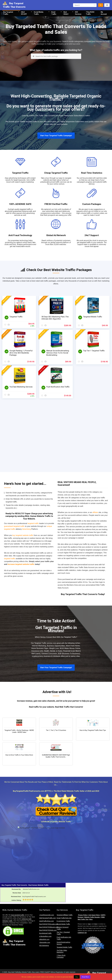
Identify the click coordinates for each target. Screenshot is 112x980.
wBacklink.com (44, 939)
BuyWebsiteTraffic (45, 933)
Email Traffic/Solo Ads (64, 918)
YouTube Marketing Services (21, 387)
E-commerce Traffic (63, 921)
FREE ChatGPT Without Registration (52, 972)
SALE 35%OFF (24, 13)
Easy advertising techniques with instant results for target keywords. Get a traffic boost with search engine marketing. (20, 180)
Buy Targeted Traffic (8, 13)
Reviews (80, 917)
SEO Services (78, 13)
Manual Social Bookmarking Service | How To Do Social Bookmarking (58, 353)
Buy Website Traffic (101, 5)
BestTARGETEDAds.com (48, 930)
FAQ (96, 924)
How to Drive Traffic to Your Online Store (19, 755)
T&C (89, 924)
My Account (104, 13)
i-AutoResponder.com (47, 915)
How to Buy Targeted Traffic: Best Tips (93, 730)
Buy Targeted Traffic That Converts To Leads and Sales (56, 29)
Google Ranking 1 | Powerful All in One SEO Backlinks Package (21, 353)
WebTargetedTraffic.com (48, 918)
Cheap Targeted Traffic (56, 173)
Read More (85, 977)
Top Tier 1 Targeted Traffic (94, 351)
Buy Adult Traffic (13, 972)
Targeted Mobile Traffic (93, 317)
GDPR (103, 915)
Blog (91, 919)
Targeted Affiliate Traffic (65, 915)
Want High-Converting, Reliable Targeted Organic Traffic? (56, 98)
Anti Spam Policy (94, 915)
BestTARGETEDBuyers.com (49, 927)
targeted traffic (31, 122)
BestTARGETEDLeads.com (49, 924)
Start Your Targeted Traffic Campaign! (56, 135)
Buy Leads (36, 972)
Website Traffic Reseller (92, 917)
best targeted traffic (18, 915)
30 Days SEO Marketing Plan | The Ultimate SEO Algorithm (55, 318)
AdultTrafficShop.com (47, 921)
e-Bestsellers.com (45, 936)
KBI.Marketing (44, 945)
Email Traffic (54, 13)
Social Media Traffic (39, 13)
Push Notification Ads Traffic (58, 387)
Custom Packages (92, 204)
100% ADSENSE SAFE (20, 204)
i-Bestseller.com (45, 942)
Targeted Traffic (20, 173)
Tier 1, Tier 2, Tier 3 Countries (56, 730)
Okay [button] (77, 977)
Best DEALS (66, 13)
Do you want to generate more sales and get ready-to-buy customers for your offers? (56, 108)
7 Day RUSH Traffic (90, 13)
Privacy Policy (83, 915)
